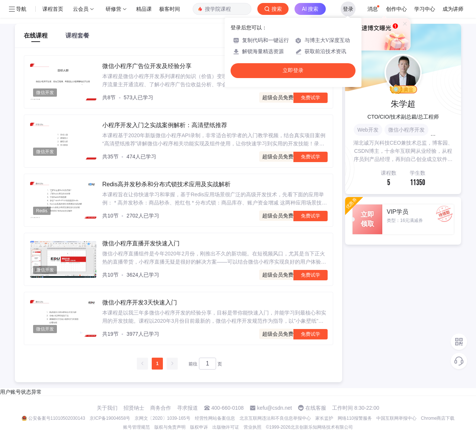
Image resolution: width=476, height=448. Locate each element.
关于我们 (107, 408)
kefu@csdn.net (274, 408)
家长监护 (324, 418)
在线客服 (316, 408)
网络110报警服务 (355, 418)
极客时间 (170, 9)
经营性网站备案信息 (215, 418)
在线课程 (36, 36)
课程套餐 (77, 36)
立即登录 (293, 70)
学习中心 (425, 9)
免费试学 (311, 98)
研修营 (113, 9)
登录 (348, 9)
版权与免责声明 (170, 427)
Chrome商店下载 (438, 418)
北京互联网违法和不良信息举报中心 (275, 418)
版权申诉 (199, 427)
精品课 (144, 9)
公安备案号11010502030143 (57, 418)
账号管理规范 (136, 427)
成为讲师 (453, 9)
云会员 (81, 9)
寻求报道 (187, 408)
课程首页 (53, 9)
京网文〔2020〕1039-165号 (162, 418)
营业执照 (253, 427)
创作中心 (396, 9)
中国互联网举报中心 (396, 418)
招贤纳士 (134, 408)
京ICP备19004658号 (110, 418)
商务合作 (161, 408)
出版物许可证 (226, 427)
